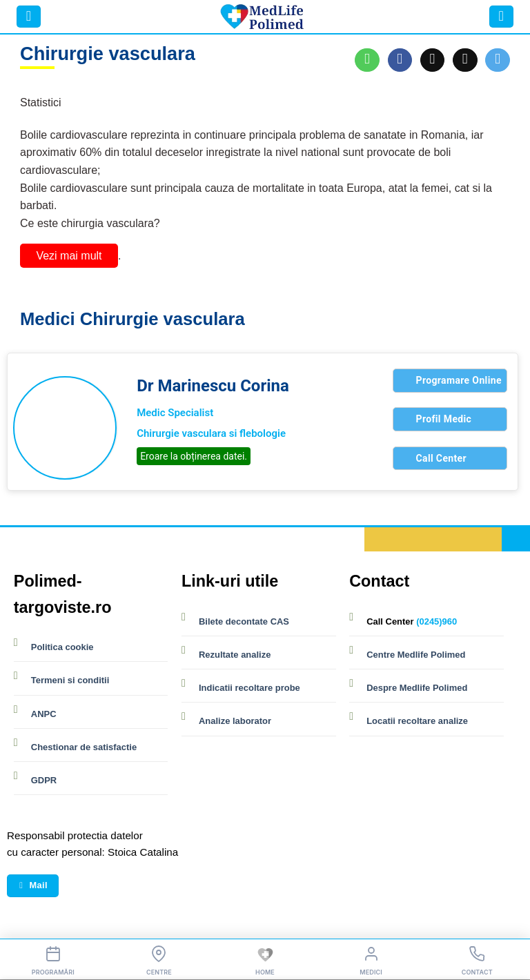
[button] (29, 17)
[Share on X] (433, 60)
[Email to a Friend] (465, 60)
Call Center (442, 458)
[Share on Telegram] (498, 60)
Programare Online (459, 380)
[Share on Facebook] (400, 60)
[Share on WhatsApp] (367, 60)
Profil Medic (444, 419)
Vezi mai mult (69, 256)
